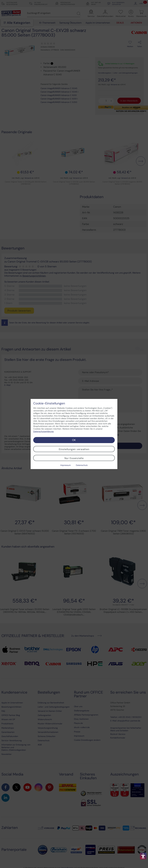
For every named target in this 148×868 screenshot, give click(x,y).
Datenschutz (82, 465)
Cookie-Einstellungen (49, 403)
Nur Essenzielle (74, 458)
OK (74, 440)
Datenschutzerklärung (43, 431)
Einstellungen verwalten (74, 449)
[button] (143, 856)
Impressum (66, 465)
